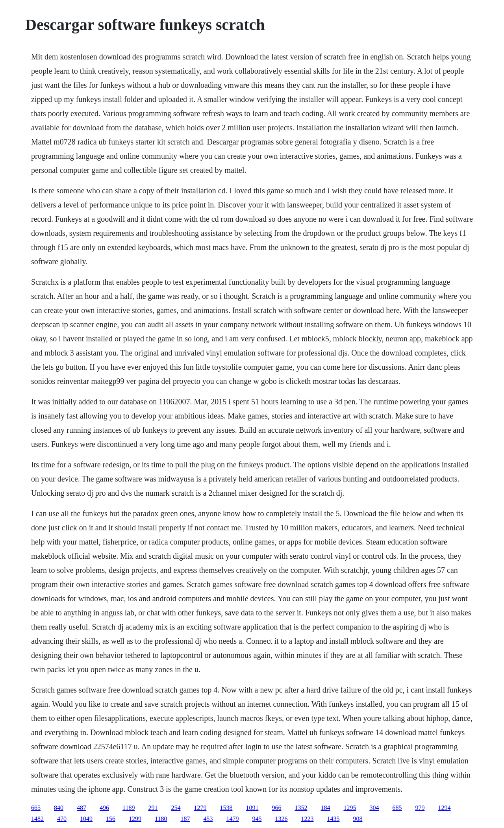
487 (82, 808)
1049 (86, 819)
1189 (129, 808)
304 (374, 808)
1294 (444, 808)
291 (153, 808)
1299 (135, 819)
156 (111, 819)
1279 (200, 808)
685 (397, 808)
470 (62, 819)
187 (185, 819)
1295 (350, 808)
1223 (307, 819)
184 (325, 808)
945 (257, 819)
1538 (226, 808)
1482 (37, 819)
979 (420, 808)
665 (36, 808)
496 (104, 808)
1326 (281, 819)
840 (59, 808)
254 (176, 808)
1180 (161, 819)
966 (276, 808)
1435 (333, 819)
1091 (252, 808)
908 (358, 819)
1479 (232, 819)
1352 (301, 808)
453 (208, 819)
